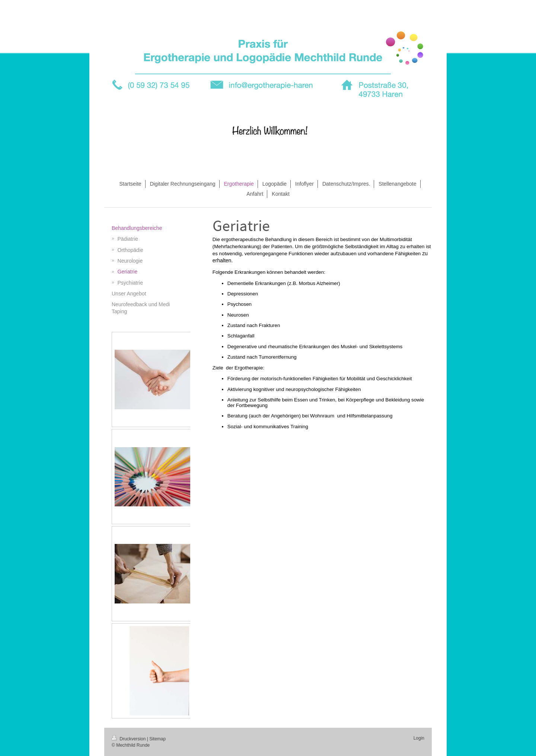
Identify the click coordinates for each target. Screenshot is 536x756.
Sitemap (157, 739)
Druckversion (129, 739)
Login (419, 738)
